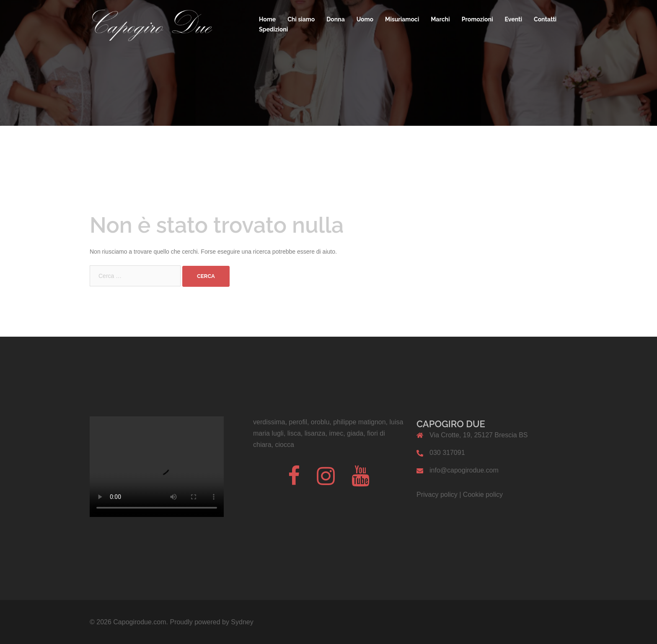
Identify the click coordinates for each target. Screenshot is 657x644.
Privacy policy (437, 495)
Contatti (545, 19)
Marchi (440, 19)
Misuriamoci (402, 19)
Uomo (365, 19)
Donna (335, 19)
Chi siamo (301, 19)
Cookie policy (483, 495)
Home (267, 19)
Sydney (242, 622)
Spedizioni (273, 29)
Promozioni (477, 19)
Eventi (514, 19)
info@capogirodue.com (464, 470)
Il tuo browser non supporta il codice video (157, 467)
